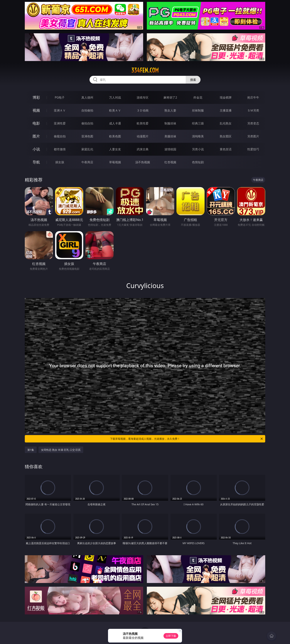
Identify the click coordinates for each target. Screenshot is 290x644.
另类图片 (253, 136)
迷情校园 (170, 149)
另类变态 (253, 123)
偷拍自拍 (87, 123)
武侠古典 (143, 149)
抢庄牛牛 (253, 97)
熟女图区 (226, 136)
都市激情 (60, 149)
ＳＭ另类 (253, 110)
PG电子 (60, 97)
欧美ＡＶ (115, 110)
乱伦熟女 (226, 123)
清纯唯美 (198, 136)
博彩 (36, 97)
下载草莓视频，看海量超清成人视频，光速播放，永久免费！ (187, 439)
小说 (36, 149)
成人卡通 (115, 123)
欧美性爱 (143, 123)
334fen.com (145, 70)
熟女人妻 (170, 110)
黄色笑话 (226, 149)
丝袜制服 (198, 110)
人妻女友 (115, 149)
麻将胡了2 (170, 97)
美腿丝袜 (170, 136)
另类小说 (198, 149)
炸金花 (198, 97)
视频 (36, 110)
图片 (36, 136)
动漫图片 (143, 136)
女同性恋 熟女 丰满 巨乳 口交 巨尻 (61, 450)
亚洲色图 (87, 136)
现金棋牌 (226, 97)
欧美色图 (115, 136)
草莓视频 (115, 162)
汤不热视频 (143, 162)
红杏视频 (170, 162)
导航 (36, 162)
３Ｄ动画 (143, 110)
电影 (36, 123)
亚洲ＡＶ (60, 110)
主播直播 (226, 110)
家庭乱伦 (87, 149)
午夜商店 (87, 162)
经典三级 (198, 123)
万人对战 (115, 97)
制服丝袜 (170, 123)
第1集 (31, 450)
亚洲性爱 (60, 123)
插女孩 (60, 162)
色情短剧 (198, 162)
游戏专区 (143, 97)
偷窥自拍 (60, 136)
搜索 (193, 80)
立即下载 (171, 636)
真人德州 (87, 97)
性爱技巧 (253, 149)
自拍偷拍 (87, 110)
